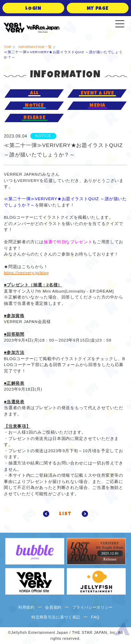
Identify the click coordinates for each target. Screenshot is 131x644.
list (65, 514)
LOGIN (33, 9)
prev (48, 514)
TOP (8, 47)
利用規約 (26, 607)
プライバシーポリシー (93, 607)
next (83, 514)
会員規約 (53, 607)
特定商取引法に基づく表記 (56, 617)
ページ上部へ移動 (122, 630)
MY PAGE (98, 9)
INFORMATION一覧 (35, 47)
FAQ (95, 617)
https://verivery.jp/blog (26, 272)
